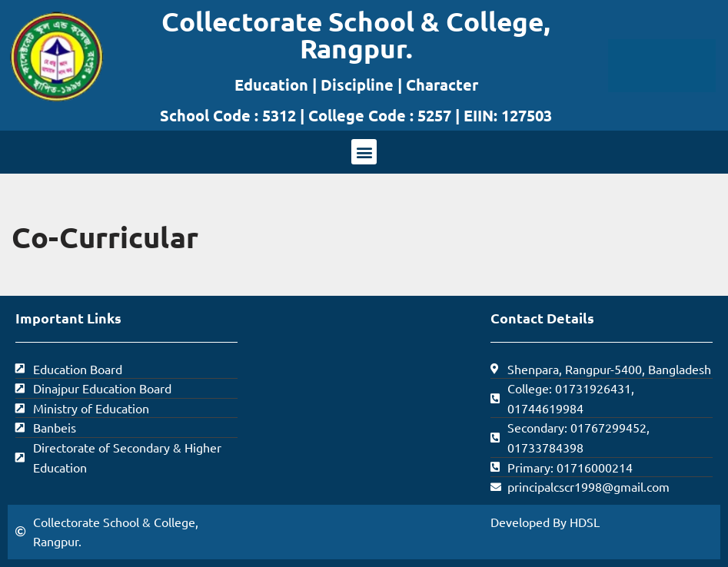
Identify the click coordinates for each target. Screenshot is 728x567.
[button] (364, 152)
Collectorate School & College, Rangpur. (356, 35)
